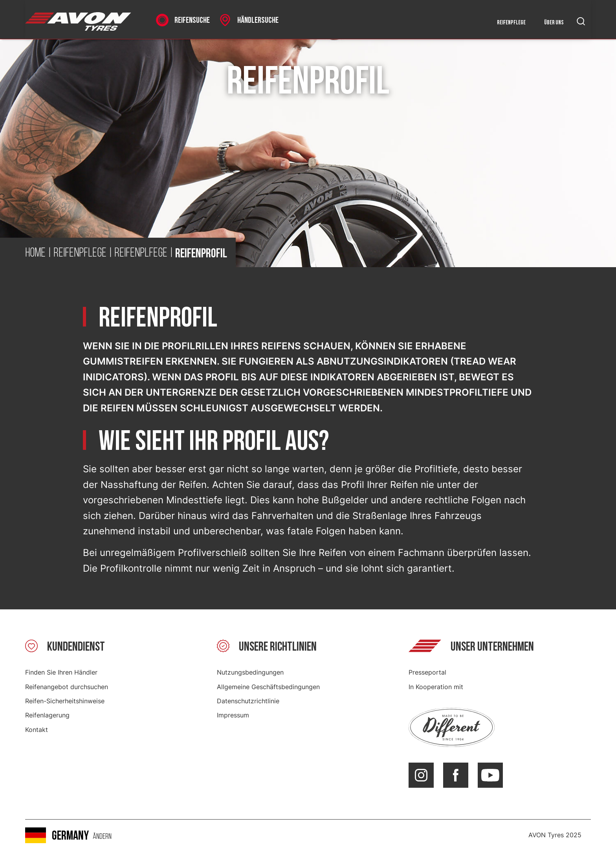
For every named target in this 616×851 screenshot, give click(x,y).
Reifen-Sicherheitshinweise (65, 701)
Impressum (233, 715)
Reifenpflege (511, 23)
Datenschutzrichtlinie (248, 701)
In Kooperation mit (436, 687)
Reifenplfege (141, 253)
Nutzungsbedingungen (250, 672)
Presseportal (427, 672)
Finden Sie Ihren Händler (61, 672)
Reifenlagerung (47, 715)
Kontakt (37, 730)
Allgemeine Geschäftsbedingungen (268, 687)
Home (35, 253)
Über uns (554, 23)
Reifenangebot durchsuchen (67, 687)
